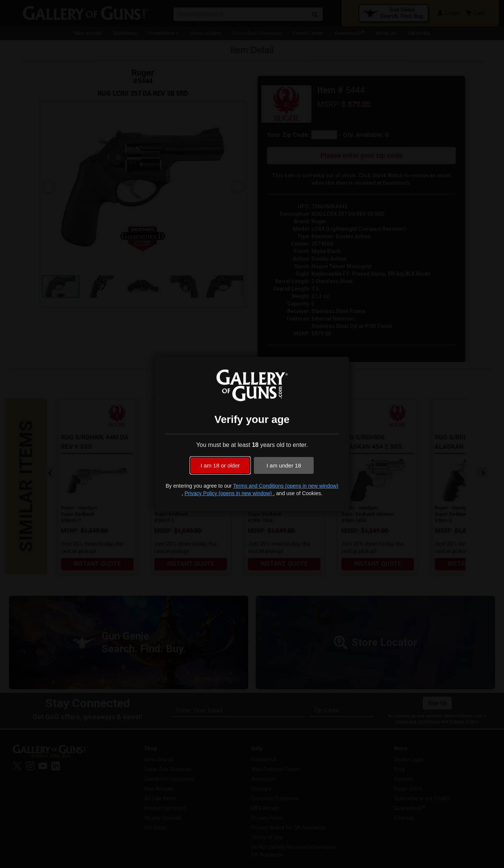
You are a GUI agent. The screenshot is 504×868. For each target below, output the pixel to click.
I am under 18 (284, 465)
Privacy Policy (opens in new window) (229, 493)
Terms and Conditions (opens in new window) (286, 486)
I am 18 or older (220, 465)
